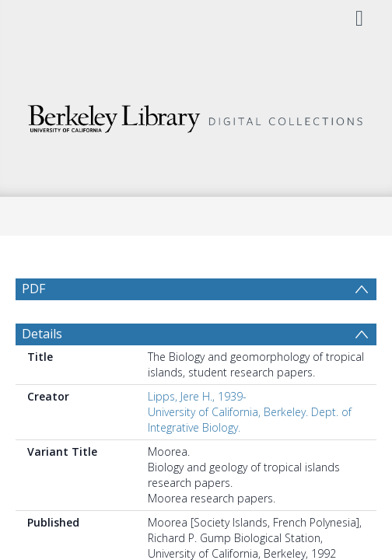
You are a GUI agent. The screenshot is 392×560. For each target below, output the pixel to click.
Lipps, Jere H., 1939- (197, 434)
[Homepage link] (196, 115)
